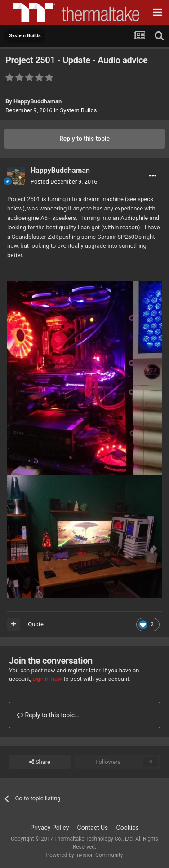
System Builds (78, 110)
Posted (64, 182)
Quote (36, 624)
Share (40, 762)
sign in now (47, 679)
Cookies (128, 828)
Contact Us (93, 828)
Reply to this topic (84, 139)
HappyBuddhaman (38, 101)
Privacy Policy (49, 828)
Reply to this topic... (48, 715)
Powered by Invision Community (85, 855)
